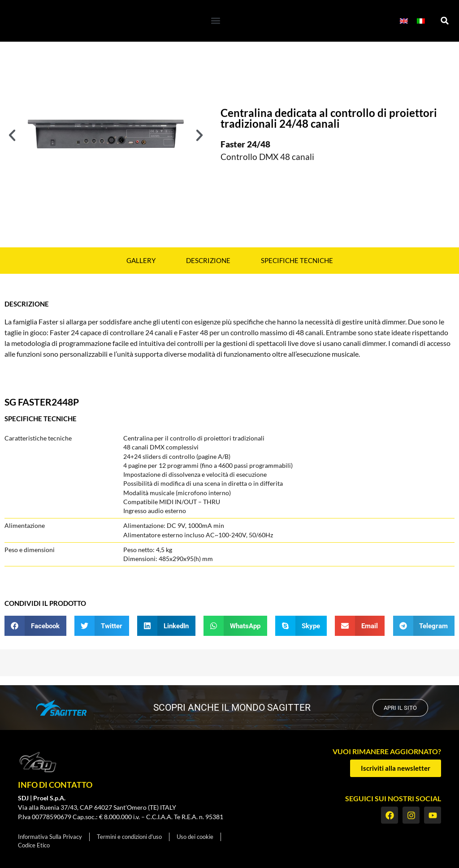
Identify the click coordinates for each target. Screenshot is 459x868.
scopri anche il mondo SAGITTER (230, 708)
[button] (216, 21)
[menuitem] (404, 21)
